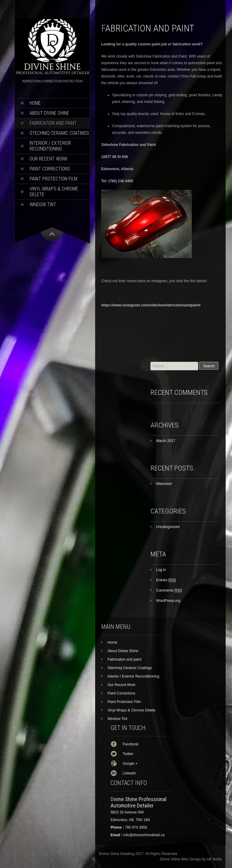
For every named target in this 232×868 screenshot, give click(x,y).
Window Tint (43, 205)
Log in (161, 570)
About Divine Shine (49, 113)
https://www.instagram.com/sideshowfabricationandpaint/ (151, 305)
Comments (169, 590)
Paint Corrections (50, 169)
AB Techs (214, 859)
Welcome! (164, 484)
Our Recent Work (48, 159)
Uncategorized (168, 527)
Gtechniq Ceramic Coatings (59, 133)
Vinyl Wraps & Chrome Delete (54, 192)
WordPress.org (168, 601)
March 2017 (166, 441)
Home (35, 103)
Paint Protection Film (53, 179)
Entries (166, 580)
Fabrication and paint (53, 123)
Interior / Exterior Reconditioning (50, 146)
